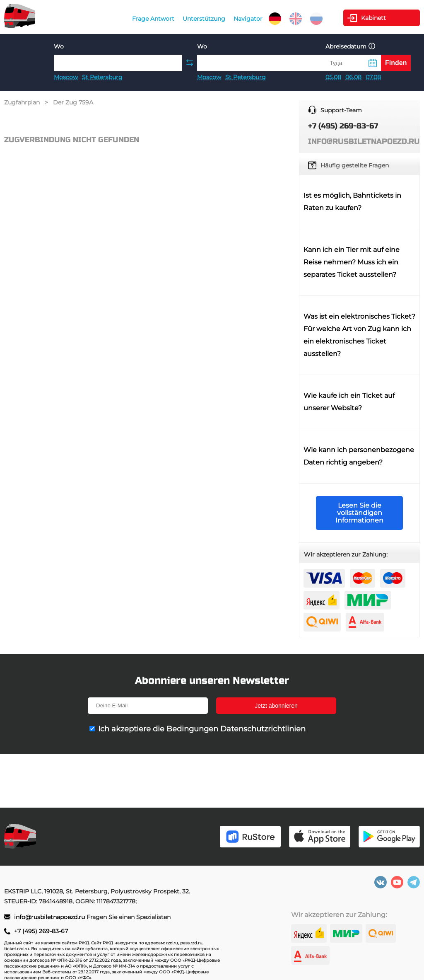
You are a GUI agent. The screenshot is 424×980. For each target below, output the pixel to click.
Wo (59, 46)
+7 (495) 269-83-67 (41, 931)
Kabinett (373, 18)
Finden (396, 63)
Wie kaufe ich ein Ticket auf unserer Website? (349, 402)
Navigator (248, 19)
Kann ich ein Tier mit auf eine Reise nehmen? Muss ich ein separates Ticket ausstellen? (352, 262)
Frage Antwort (153, 19)
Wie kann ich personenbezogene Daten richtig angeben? (359, 456)
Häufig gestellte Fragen (355, 165)
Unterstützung (204, 19)
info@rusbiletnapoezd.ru (50, 917)
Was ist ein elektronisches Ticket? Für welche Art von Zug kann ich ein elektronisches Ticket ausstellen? (359, 335)
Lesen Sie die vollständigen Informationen (359, 513)
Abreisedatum (350, 46)
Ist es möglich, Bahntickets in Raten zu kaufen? (352, 202)
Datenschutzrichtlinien (263, 729)
